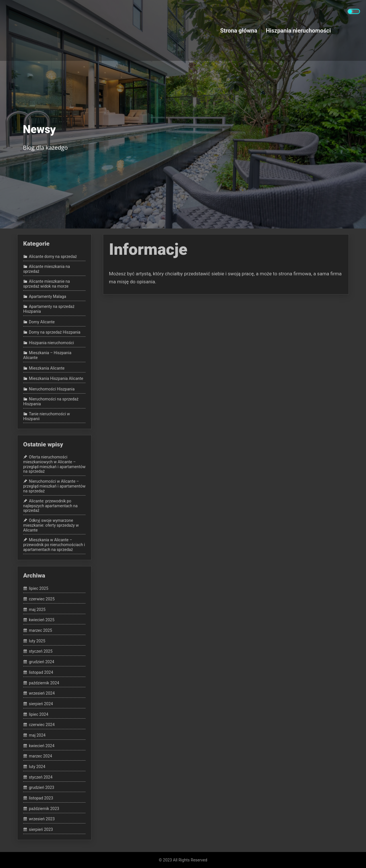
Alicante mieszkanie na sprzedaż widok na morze (46, 284)
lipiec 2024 (39, 714)
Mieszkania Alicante (47, 368)
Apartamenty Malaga (47, 297)
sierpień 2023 (41, 829)
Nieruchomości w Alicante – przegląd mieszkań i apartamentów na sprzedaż (54, 486)
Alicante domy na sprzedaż (53, 257)
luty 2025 (37, 641)
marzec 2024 (40, 756)
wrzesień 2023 (42, 819)
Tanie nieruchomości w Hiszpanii (47, 416)
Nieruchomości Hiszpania (52, 389)
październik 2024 (44, 683)
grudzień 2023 (42, 788)
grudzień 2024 (42, 662)
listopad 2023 (41, 798)
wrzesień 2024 (42, 693)
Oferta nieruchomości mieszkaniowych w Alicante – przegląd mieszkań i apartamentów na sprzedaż (54, 464)
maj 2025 (37, 610)
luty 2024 (37, 767)
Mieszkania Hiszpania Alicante (56, 378)
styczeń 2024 (41, 777)
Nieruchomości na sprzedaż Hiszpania (51, 401)
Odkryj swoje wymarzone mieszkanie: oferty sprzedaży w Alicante (51, 525)
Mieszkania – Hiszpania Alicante (47, 355)
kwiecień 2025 (42, 620)
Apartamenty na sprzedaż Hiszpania (49, 309)
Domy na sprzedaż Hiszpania (55, 332)
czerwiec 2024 (42, 725)
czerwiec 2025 (42, 599)
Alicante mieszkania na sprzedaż (47, 269)
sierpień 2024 (41, 704)
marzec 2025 (40, 630)
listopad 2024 (41, 672)
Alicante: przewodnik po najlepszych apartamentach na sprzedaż (50, 506)
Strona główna (239, 30)
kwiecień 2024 (42, 746)
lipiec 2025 (39, 589)
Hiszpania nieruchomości (298, 30)
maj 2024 (37, 735)
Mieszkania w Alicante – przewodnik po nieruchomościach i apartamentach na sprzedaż (54, 545)
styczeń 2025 (41, 651)
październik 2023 (44, 809)
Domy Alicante (42, 322)
